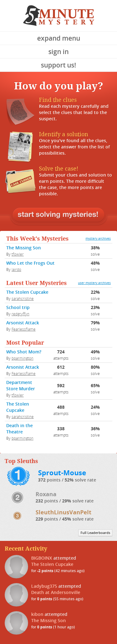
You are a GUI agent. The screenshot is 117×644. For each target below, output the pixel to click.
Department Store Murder (21, 385)
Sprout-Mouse (62, 473)
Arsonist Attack (23, 323)
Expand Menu (59, 38)
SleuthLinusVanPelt (63, 512)
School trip (18, 307)
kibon (37, 614)
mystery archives (98, 239)
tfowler (18, 254)
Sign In (58, 52)
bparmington (22, 358)
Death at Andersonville (56, 592)
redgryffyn (20, 314)
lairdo (16, 269)
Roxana (46, 494)
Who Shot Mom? (24, 352)
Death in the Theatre (19, 429)
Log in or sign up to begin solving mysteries (58, 215)
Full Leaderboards (95, 533)
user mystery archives (94, 283)
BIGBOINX (42, 558)
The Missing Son (24, 248)
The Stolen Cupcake (27, 292)
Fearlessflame (24, 329)
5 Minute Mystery (59, 16)
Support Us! (58, 65)
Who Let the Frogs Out (30, 263)
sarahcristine (23, 298)
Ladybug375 (44, 586)
